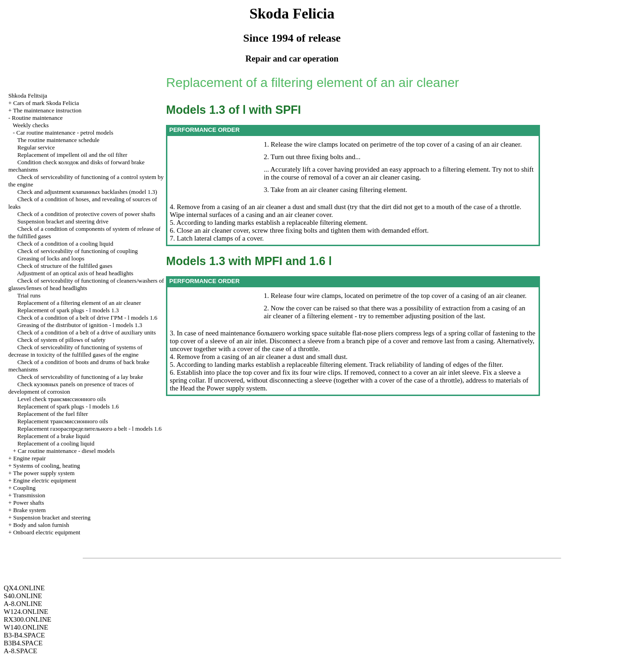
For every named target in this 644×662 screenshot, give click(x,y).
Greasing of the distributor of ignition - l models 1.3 (80, 325)
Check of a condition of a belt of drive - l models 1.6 (87, 318)
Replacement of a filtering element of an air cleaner (79, 303)
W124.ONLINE (26, 612)
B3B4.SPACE (23, 643)
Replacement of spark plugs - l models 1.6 (68, 406)
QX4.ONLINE (24, 588)
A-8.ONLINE (23, 604)
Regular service (36, 147)
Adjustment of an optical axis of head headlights (75, 273)
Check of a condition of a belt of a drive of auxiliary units (86, 332)
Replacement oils (62, 421)
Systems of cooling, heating (46, 466)
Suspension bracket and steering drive (63, 221)
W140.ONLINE (26, 627)
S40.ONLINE (23, 596)
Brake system (29, 510)
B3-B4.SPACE (24, 635)
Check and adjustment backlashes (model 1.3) (87, 192)
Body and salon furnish (41, 525)
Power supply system (235, 388)
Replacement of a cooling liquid (56, 443)
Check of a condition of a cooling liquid (65, 244)
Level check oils (61, 399)
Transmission (29, 495)
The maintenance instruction (47, 110)
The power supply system (44, 473)
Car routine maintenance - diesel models (66, 451)
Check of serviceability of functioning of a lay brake (80, 377)
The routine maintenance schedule (58, 140)
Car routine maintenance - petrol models (65, 133)
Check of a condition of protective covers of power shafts (86, 214)
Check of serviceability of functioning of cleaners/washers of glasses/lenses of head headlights (86, 284)
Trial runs (29, 295)
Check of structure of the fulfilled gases (65, 266)
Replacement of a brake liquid (53, 436)
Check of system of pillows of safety (61, 340)
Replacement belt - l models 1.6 (89, 429)
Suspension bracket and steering (52, 517)
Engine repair (29, 458)
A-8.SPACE (20, 651)
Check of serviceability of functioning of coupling (77, 251)
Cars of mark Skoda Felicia (46, 103)
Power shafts (28, 503)
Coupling (24, 488)
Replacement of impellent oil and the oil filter (72, 155)
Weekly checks (31, 125)
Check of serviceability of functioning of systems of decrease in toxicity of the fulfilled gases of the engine (75, 351)
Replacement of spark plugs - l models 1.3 (68, 310)
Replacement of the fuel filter (52, 414)
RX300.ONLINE (28, 619)
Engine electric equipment (44, 480)
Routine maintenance (37, 118)
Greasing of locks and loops (51, 258)
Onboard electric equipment (46, 532)
